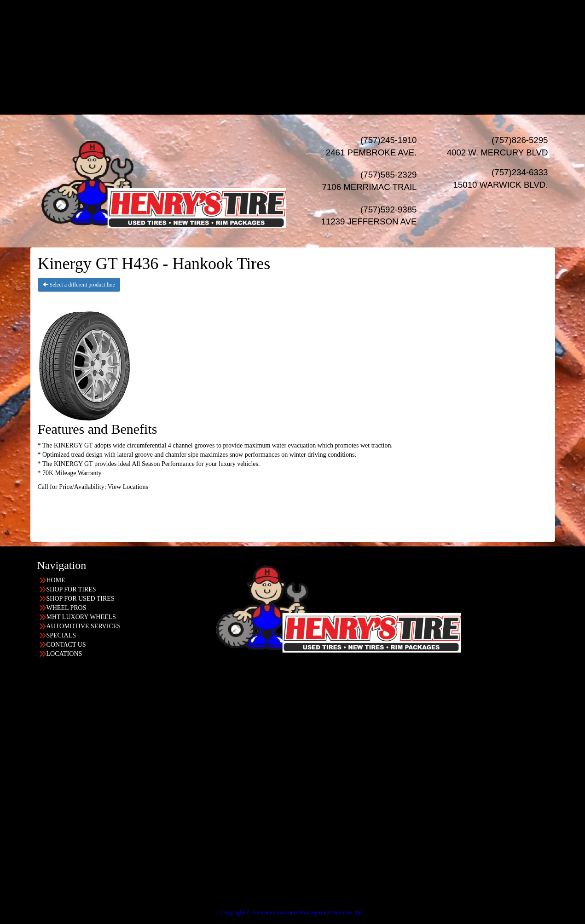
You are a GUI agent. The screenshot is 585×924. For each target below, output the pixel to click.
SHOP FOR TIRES (71, 589)
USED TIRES (302, 22)
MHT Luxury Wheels (311, 50)
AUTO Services (302, 59)
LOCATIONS (302, 105)
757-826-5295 (38, 703)
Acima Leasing (311, 96)
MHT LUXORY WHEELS (81, 617)
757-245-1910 (38, 777)
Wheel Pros (311, 41)
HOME (302, 4)
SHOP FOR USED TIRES (81, 599)
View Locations (128, 487)
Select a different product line (79, 285)
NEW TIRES (302, 13)
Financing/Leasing (301, 77)
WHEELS (302, 32)
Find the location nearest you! (162, 676)
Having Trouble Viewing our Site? (44, 906)
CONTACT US (66, 645)
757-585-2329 (38, 814)
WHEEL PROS (67, 608)
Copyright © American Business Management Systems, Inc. (292, 912)
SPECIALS (302, 68)
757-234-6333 (38, 740)
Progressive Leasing (311, 87)
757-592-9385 (38, 851)
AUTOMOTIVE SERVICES (84, 626)
